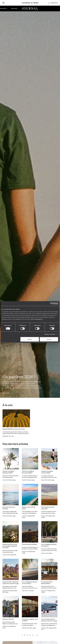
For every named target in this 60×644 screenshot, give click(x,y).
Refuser (30, 339)
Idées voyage (13, 480)
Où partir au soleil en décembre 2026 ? (8, 472)
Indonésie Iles (13, 555)
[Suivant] (37, 635)
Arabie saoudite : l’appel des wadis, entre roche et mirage (11, 583)
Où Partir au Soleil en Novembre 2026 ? (28, 472)
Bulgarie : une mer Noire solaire (29, 508)
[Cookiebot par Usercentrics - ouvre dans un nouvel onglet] (51, 304)
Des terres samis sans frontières (9, 508)
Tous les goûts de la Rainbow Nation (47, 583)
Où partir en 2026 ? (19, 377)
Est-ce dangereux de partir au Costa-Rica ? (30, 583)
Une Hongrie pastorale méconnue (48, 508)
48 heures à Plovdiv (8, 619)
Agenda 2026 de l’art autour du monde (14, 429)
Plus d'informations (37, 319)
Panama (50, 553)
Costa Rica (31, 591)
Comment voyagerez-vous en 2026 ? (30, 620)
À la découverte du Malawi (29, 544)
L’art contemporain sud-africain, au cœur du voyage (49, 620)
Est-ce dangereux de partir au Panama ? (49, 545)
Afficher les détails (50, 334)
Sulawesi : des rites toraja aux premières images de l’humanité (10, 546)
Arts (13, 436)
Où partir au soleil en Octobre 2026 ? (47, 472)
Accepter (49, 339)
